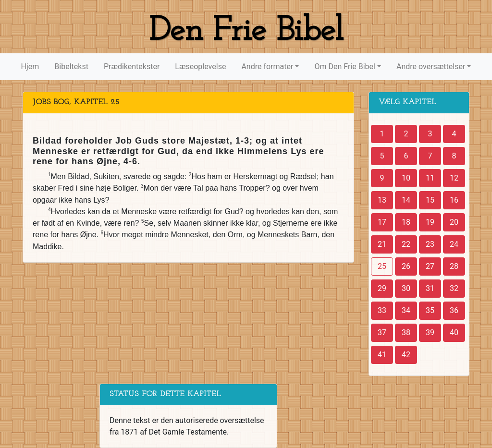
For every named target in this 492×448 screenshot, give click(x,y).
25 (382, 266)
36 (454, 310)
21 (382, 244)
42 (406, 355)
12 (454, 178)
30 (406, 288)
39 (430, 333)
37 (382, 333)
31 (430, 288)
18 (406, 222)
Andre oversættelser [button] (431, 67)
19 (430, 222)
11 (430, 178)
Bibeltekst (71, 67)
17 (382, 222)
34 (406, 310)
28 (454, 266)
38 (406, 333)
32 (454, 288)
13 (382, 200)
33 (382, 310)
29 (382, 288)
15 (430, 200)
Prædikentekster (132, 67)
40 (454, 333)
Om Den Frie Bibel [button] (344, 67)
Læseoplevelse (200, 67)
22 (406, 244)
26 (406, 266)
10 (406, 178)
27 (430, 266)
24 (454, 244)
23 (430, 244)
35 (430, 310)
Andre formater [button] (267, 67)
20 (454, 222)
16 (454, 200)
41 (382, 355)
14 (406, 200)
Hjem (30, 67)
